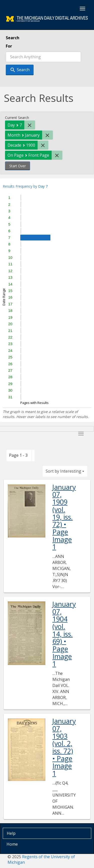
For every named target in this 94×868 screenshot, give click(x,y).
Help (11, 833)
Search (13, 38)
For (9, 46)
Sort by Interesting (65, 471)
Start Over (18, 166)
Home (12, 844)
